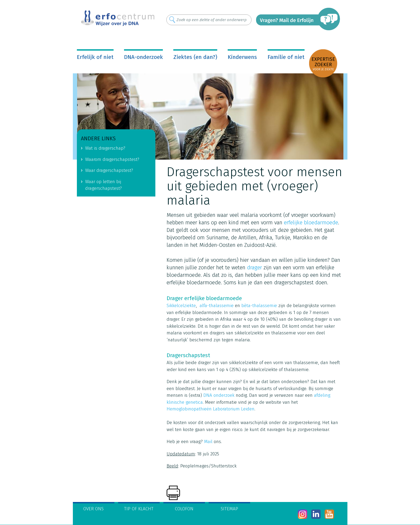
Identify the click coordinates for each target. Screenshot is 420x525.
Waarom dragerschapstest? (112, 159)
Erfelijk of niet (95, 57)
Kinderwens (242, 57)
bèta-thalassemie (259, 306)
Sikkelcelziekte (181, 306)
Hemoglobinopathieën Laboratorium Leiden (211, 409)
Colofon (184, 509)
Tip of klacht (139, 509)
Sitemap (229, 509)
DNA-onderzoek (143, 57)
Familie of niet (286, 57)
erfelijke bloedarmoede (311, 222)
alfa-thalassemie (217, 306)
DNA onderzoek (219, 395)
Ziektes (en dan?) (195, 57)
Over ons (93, 509)
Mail (208, 442)
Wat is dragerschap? (105, 148)
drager (254, 267)
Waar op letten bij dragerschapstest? (104, 185)
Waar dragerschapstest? (109, 170)
